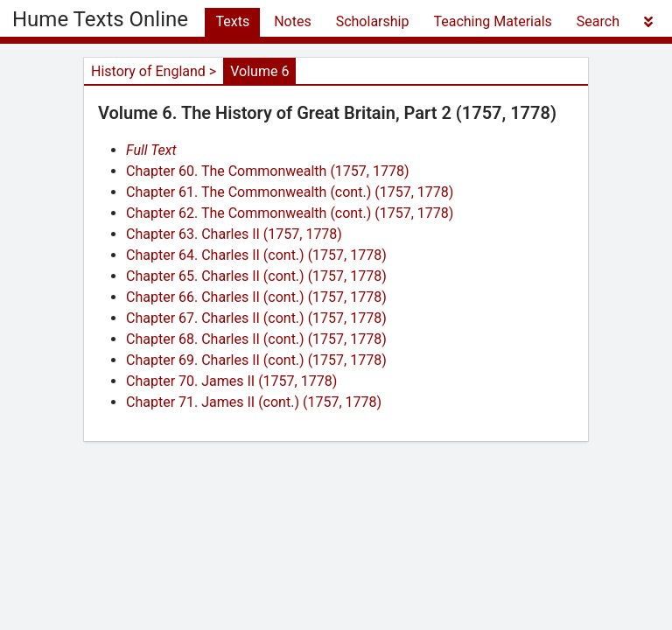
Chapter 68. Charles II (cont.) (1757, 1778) (256, 339)
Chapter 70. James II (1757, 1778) (231, 381)
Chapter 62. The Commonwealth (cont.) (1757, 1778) (290, 213)
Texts (232, 21)
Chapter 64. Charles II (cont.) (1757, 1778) (256, 255)
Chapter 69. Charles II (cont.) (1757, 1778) (256, 360)
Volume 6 (259, 71)
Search (598, 21)
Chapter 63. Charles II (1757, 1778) (234, 234)
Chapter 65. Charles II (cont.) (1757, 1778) (256, 276)
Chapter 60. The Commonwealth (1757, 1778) (267, 171)
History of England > (154, 71)
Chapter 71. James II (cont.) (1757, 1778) (254, 402)
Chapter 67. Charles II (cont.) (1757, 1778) (256, 318)
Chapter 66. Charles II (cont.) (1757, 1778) (256, 297)
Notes (293, 21)
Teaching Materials (492, 21)
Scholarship (373, 21)
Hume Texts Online (100, 19)
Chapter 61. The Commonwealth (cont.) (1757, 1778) (290, 192)
